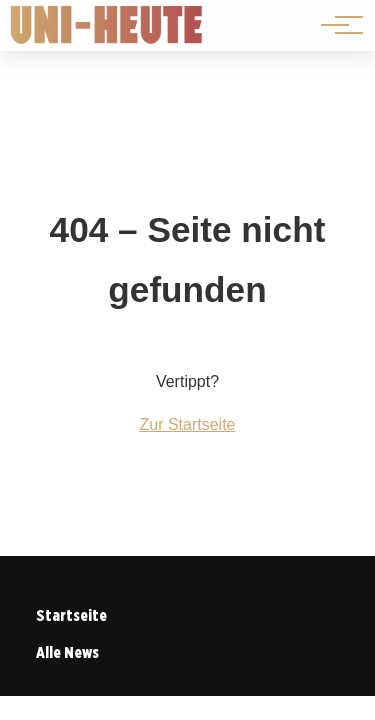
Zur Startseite (187, 424)
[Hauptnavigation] (335, 25)
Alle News (67, 652)
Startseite (71, 615)
